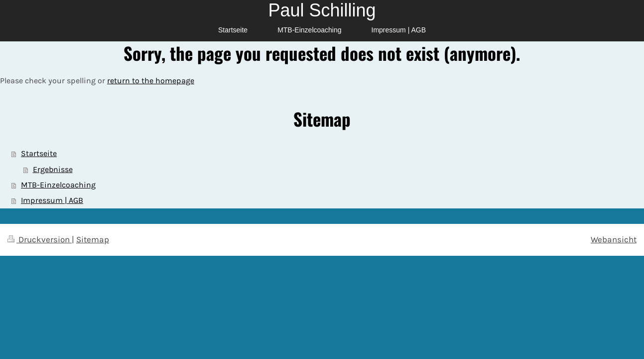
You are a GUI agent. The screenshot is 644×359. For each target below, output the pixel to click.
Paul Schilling (322, 10)
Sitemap (93, 240)
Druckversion (40, 240)
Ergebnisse (53, 170)
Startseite (39, 154)
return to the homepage (151, 81)
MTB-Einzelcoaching (58, 185)
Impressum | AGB (52, 200)
